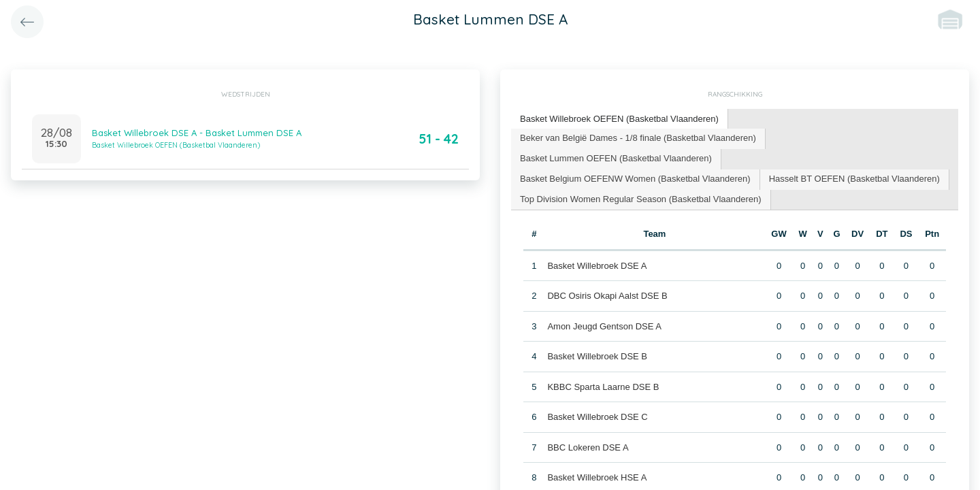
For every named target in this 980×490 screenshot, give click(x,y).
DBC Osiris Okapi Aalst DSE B (607, 296)
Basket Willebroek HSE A (597, 477)
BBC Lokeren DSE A (588, 447)
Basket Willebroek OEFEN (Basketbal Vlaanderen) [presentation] (619, 119)
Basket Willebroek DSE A (597, 266)
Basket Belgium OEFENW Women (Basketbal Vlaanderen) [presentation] (635, 179)
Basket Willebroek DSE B (597, 356)
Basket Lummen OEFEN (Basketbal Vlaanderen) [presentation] (616, 158)
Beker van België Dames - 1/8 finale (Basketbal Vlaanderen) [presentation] (638, 138)
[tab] (620, 119)
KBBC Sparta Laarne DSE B (603, 387)
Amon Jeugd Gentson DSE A (604, 326)
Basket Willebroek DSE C (597, 417)
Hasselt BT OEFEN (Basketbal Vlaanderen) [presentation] (854, 179)
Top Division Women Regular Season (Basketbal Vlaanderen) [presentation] (641, 199)
